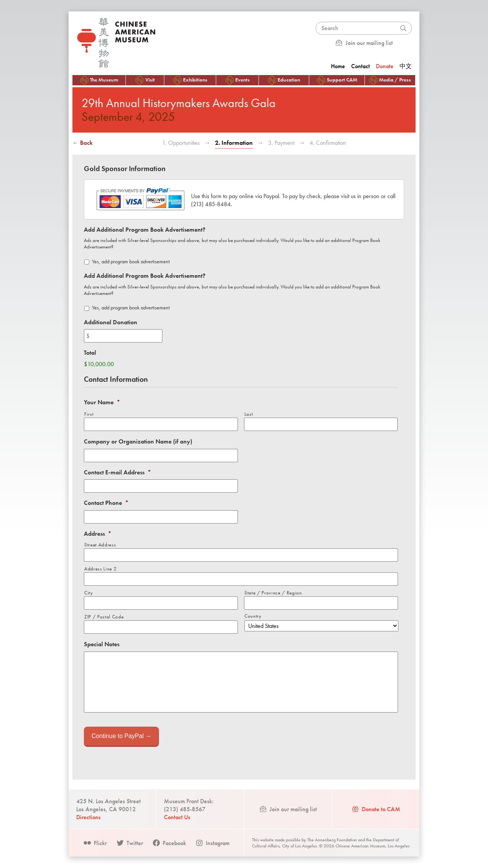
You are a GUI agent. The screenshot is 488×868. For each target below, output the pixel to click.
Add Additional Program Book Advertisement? (145, 230)
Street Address (100, 545)
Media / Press (390, 80)
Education (284, 80)
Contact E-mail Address (117, 472)
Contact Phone (106, 503)
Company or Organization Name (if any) (138, 442)
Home (338, 66)
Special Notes (102, 644)
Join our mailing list (364, 43)
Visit (145, 80)
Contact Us (177, 817)
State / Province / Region (273, 593)
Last (249, 414)
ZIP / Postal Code (104, 617)
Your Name (102, 402)
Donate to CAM (376, 809)
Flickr (95, 843)
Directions (88, 817)
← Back (83, 143)
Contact (360, 66)
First (89, 414)
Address (98, 534)
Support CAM (337, 80)
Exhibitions (190, 80)
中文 (406, 66)
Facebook (169, 843)
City (89, 593)
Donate (385, 66)
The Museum (99, 80)
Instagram (212, 843)
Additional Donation (111, 322)
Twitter (129, 843)
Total (90, 353)
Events (238, 80)
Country (253, 616)
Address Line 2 (100, 569)
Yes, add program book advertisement (131, 261)
